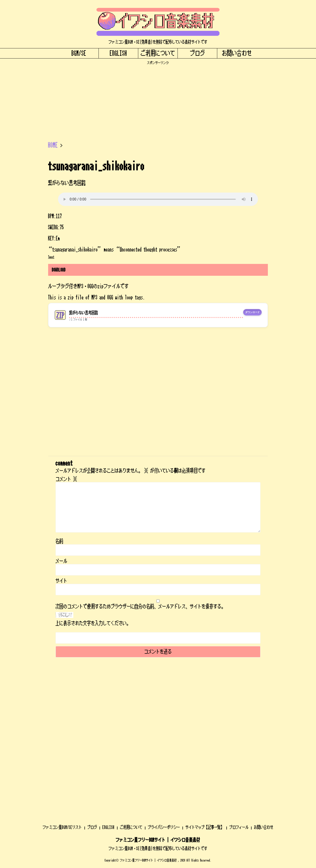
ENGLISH (118, 53)
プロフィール (239, 697)
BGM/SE (79, 53)
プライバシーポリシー (164, 697)
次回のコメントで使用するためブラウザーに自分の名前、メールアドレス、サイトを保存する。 (140, 607)
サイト (61, 581)
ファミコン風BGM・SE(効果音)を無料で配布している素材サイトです (158, 718)
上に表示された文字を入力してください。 (93, 623)
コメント (66, 479)
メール (61, 561)
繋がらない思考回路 (84, 313)
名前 (59, 541)
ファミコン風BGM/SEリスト (62, 697)
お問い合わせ (237, 53)
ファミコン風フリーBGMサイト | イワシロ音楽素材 (158, 710)
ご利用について (158, 53)
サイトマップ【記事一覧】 (205, 697)
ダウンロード (252, 312)
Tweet (51, 257)
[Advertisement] (158, 99)
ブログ (197, 53)
